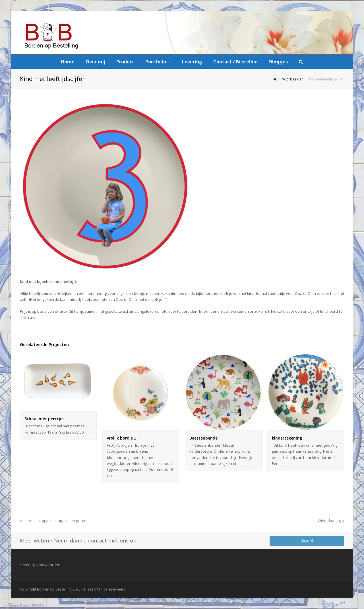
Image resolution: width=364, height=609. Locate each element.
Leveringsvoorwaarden (40, 565)
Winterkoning (331, 521)
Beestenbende (203, 438)
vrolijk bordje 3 (122, 438)
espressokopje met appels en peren (53, 521)
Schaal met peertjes (44, 419)
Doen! (307, 541)
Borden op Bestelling (54, 589)
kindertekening (287, 438)
